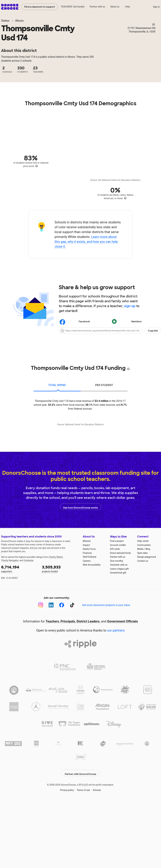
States (5, 21)
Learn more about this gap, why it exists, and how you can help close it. (86, 242)
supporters (19, 639)
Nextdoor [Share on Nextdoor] (127, 322)
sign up (130, 306)
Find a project (117, 611)
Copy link (153, 331)
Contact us (143, 631)
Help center (143, 611)
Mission (87, 611)
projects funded (60, 639)
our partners (116, 701)
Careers (87, 631)
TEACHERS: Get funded (73, 7)
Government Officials (123, 692)
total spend (57, 385)
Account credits (118, 615)
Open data (142, 623)
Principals (68, 692)
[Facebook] (62, 675)
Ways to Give (118, 607)
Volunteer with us (119, 635)
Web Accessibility (92, 635)
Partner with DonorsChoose (80, 841)
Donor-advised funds (120, 623)
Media (140, 619)
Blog (148, 619)
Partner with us (97, 7)
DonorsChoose (10, 7)
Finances (87, 623)
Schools (97, 859)
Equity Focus (89, 619)
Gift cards (115, 619)
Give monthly (117, 631)
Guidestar (29, 631)
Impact (86, 615)
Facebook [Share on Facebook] (75, 322)
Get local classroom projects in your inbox (106, 675)
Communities (144, 615)
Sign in (156, 7)
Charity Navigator (10, 631)
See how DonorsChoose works (80, 577)
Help (128, 7)
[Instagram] (41, 675)
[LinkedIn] (51, 675)
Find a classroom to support (40, 7)
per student (104, 385)
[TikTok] (72, 675)
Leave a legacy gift (119, 639)
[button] (110, 331)
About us (115, 7)
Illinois (19, 21)
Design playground (147, 627)
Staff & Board (89, 627)
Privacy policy (67, 859)
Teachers (52, 692)
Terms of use (83, 859)
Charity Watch (56, 627)
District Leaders (88, 692)
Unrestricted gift (118, 643)
